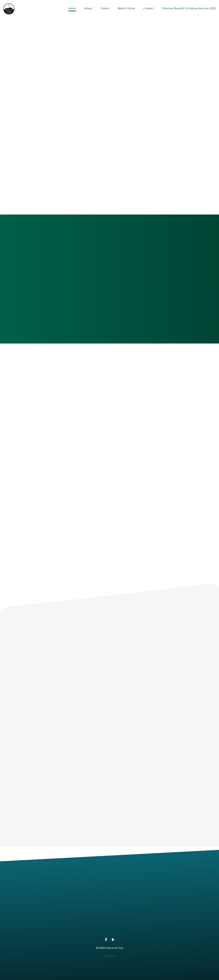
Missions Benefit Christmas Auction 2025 (189, 8)
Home (72, 8)
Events (105, 8)
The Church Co (109, 956)
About (88, 8)
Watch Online (127, 8)
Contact (149, 8)
